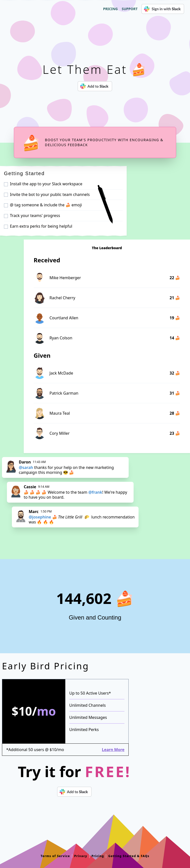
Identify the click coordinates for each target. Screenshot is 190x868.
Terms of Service (55, 856)
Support (130, 9)
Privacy (81, 856)
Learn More (113, 750)
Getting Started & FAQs (129, 856)
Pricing (110, 9)
